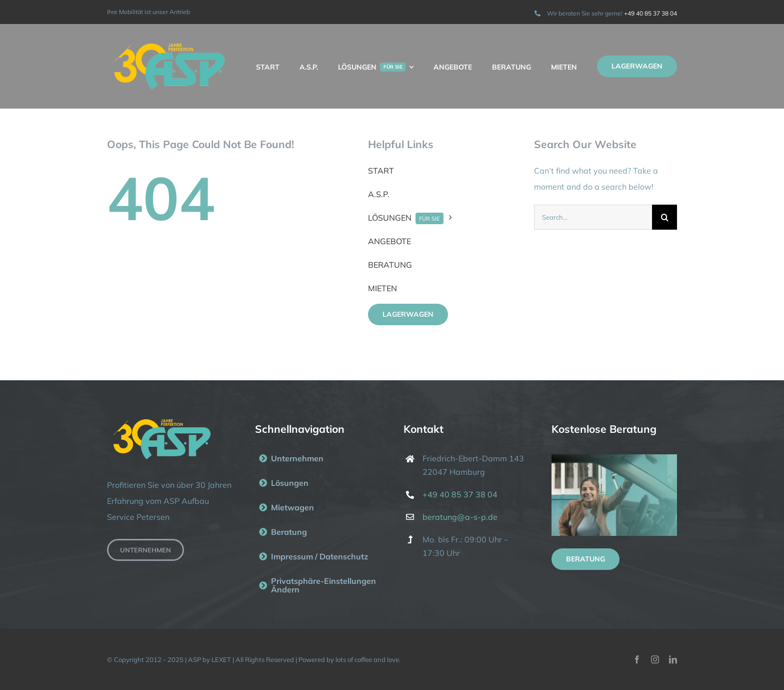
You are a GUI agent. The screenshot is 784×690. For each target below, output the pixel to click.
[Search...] (593, 217)
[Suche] (664, 217)
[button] (318, 585)
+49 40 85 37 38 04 (650, 13)
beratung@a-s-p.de (460, 517)
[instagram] (655, 659)
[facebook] (637, 659)
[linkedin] (673, 659)
